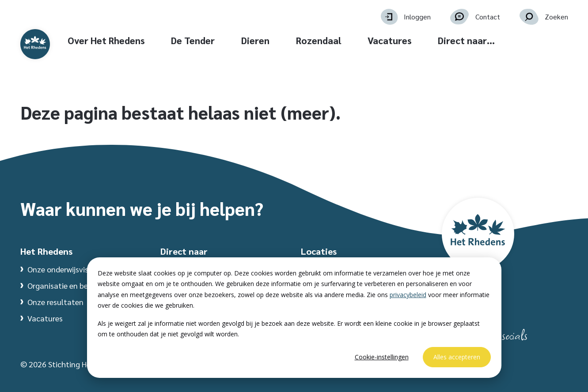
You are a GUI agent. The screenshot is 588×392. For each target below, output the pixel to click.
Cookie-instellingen (382, 357)
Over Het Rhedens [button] (158, 40)
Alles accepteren (457, 357)
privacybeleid (408, 295)
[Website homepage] (57, 54)
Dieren (307, 40)
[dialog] (294, 318)
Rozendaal (370, 40)
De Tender (245, 40)
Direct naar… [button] (518, 40)
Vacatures (441, 40)
